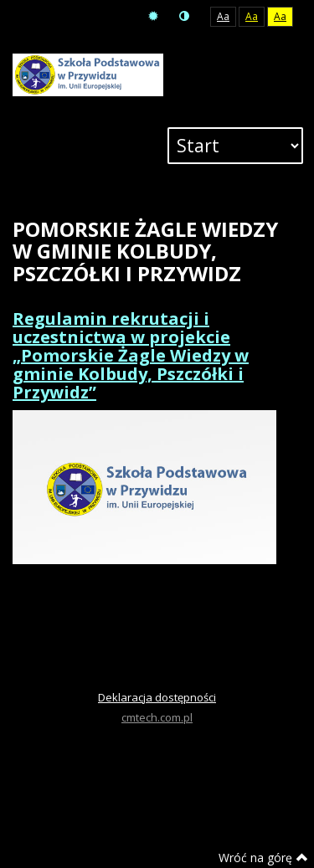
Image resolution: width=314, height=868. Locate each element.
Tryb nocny (184, 16)
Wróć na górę (263, 858)
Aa (223, 16)
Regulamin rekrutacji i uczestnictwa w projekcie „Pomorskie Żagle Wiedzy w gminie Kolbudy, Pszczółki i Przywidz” (131, 355)
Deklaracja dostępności (157, 697)
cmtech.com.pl (157, 717)
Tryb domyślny (153, 16)
